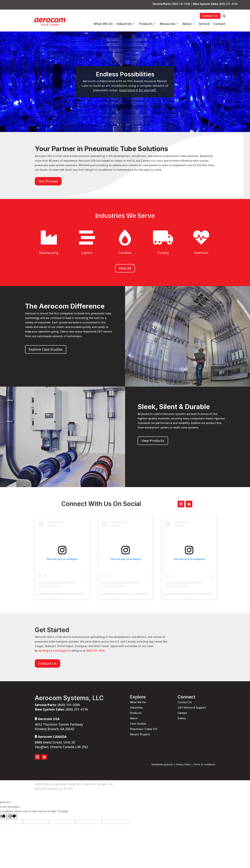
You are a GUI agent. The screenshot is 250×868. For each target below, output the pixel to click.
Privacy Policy (183, 764)
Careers (182, 713)
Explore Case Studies (46, 349)
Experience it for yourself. (138, 90)
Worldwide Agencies (162, 764)
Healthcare (201, 253)
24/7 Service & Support (192, 708)
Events (182, 718)
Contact (219, 24)
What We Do (103, 24)
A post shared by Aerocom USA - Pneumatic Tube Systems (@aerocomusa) (77, 594)
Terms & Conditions (204, 764)
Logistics (87, 253)
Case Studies (138, 724)
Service (204, 24)
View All (125, 268)
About (187, 24)
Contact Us (210, 16)
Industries (124, 24)
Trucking (163, 253)
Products (146, 24)
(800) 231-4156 (228, 4)
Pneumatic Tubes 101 (144, 729)
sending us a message (52, 651)
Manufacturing (49, 253)
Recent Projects (140, 734)
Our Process (48, 181)
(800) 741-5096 (181, 4)
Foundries (125, 253)
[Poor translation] (12, 816)
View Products (153, 441)
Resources (167, 24)
